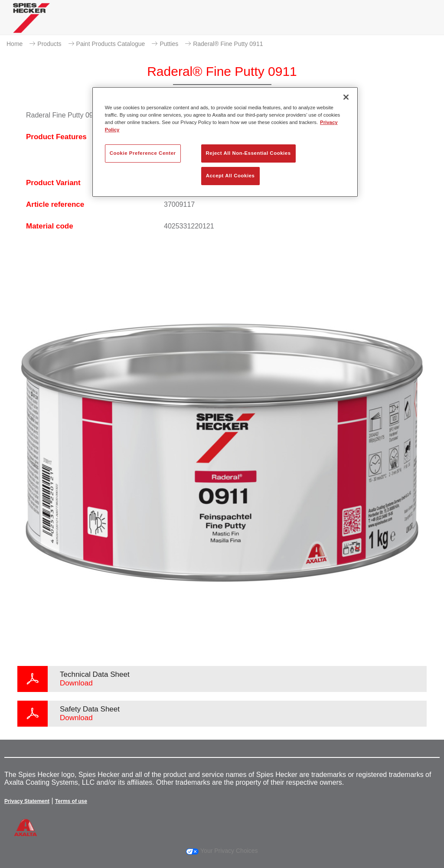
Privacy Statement (27, 801)
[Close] (346, 97)
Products (49, 44)
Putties (169, 44)
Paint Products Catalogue (111, 44)
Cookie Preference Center (143, 153)
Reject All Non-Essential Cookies (248, 153)
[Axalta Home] (31, 24)
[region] (225, 142)
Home (15, 44)
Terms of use (71, 801)
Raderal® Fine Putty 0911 (228, 44)
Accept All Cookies (230, 176)
